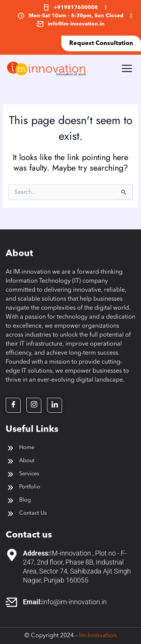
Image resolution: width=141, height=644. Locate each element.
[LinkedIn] (55, 405)
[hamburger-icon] (127, 69)
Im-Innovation (98, 636)
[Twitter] (34, 405)
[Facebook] (13, 405)
